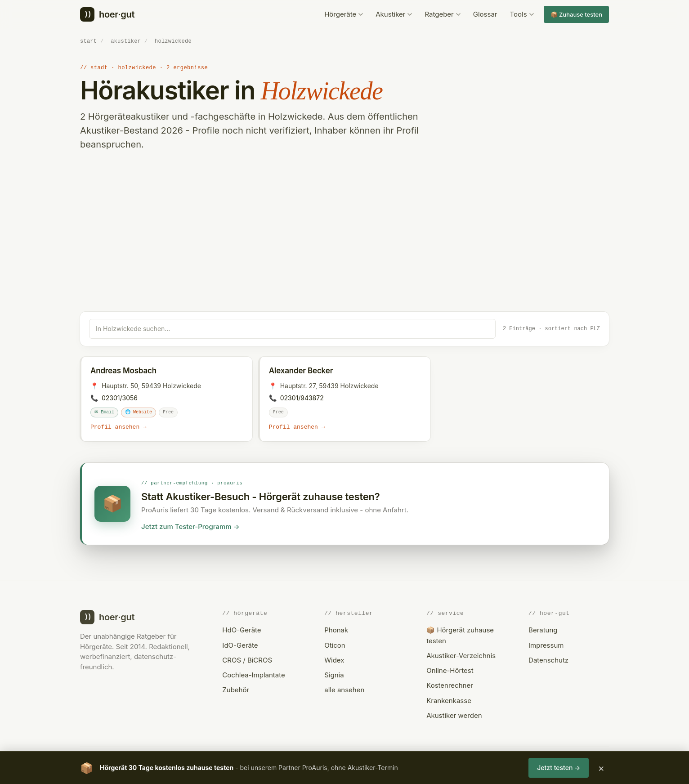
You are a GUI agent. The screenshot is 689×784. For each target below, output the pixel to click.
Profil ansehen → (119, 427)
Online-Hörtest (450, 670)
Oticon (335, 645)
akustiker (126, 41)
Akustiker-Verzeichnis (461, 655)
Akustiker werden (454, 715)
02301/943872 (302, 397)
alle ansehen (344, 689)
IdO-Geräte (240, 645)
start (88, 41)
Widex (334, 660)
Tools (522, 14)
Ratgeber (442, 14)
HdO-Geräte (242, 629)
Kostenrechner (450, 685)
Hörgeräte (344, 14)
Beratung (543, 629)
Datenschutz (548, 660)
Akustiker (394, 14)
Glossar (485, 14)
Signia (334, 674)
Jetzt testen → (559, 768)
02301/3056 (120, 397)
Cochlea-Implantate (253, 674)
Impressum (546, 645)
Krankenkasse (449, 700)
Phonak (336, 629)
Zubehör (236, 689)
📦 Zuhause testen (576, 14)
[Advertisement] (344, 244)
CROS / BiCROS (247, 660)
